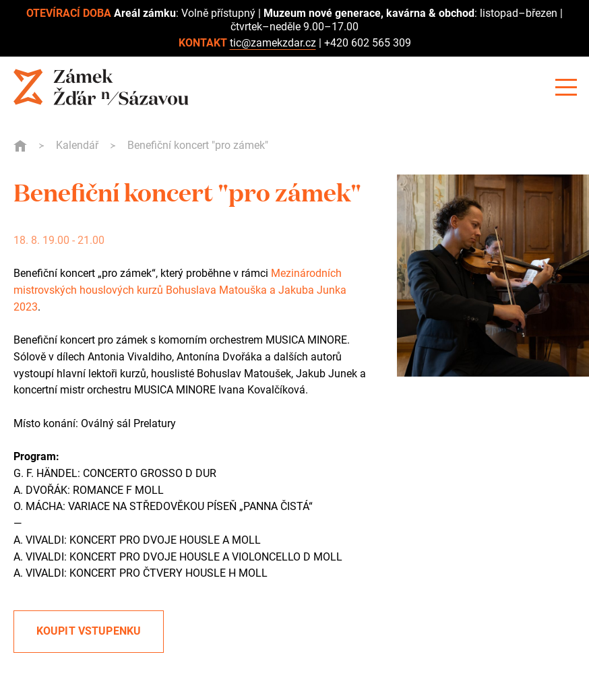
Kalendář (77, 145)
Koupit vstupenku (89, 631)
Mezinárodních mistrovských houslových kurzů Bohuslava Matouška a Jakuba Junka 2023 (180, 290)
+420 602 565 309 (368, 43)
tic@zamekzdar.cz (273, 43)
